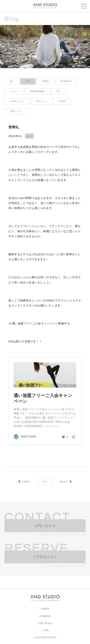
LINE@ (45, 609)
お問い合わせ (45, 623)
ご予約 (45, 630)
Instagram (45, 616)
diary (29, 136)
